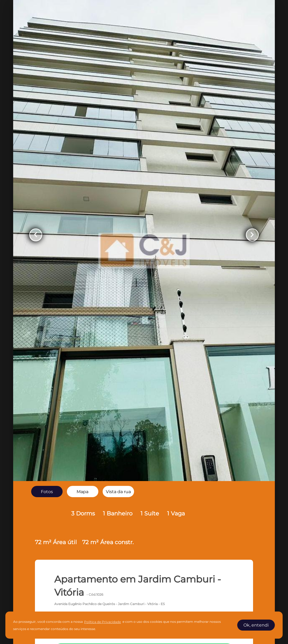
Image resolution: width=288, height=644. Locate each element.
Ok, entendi (256, 625)
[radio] (47, 492)
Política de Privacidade (102, 622)
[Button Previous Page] (36, 235)
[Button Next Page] (252, 235)
